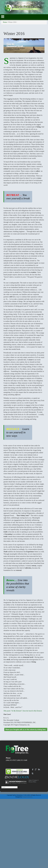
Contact (35, 780)
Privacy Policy (32, 782)
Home (5, 22)
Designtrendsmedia (27, 797)
